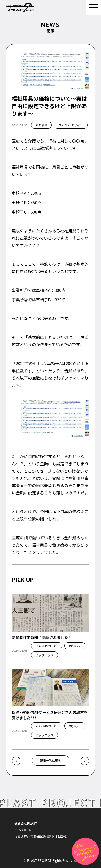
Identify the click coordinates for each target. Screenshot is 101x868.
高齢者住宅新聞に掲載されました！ (41, 637)
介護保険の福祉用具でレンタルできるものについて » (85, 761)
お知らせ (41, 125)
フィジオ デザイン (71, 125)
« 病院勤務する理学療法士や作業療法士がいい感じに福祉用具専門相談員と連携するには (16, 761)
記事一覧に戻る (50, 760)
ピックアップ (44, 655)
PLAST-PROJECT (47, 646)
